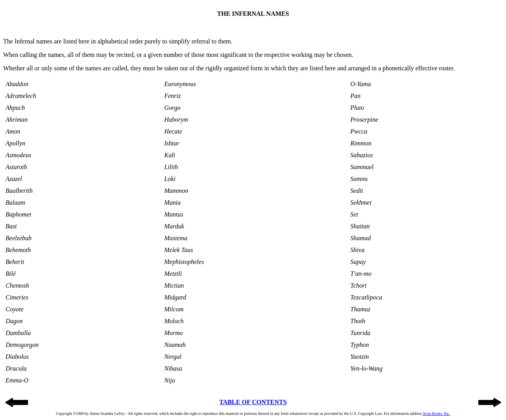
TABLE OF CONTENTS (253, 402)
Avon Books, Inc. (436, 413)
